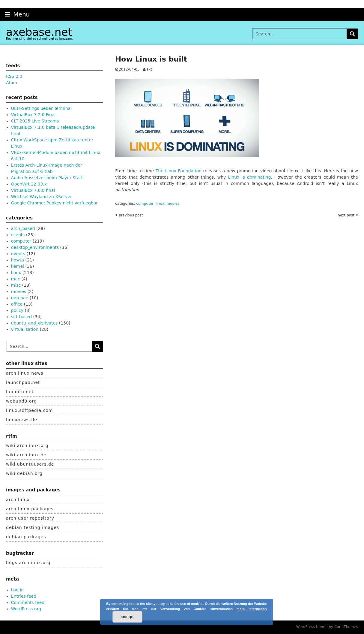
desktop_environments (35, 247)
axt (149, 69)
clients (18, 235)
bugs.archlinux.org (28, 563)
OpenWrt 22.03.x (29, 184)
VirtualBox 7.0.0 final (33, 190)
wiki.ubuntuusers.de (30, 464)
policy (17, 310)
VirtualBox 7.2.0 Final (33, 115)
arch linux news (25, 373)
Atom (12, 83)
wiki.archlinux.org (27, 445)
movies (173, 204)
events (18, 254)
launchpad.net (23, 382)
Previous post (131, 215)
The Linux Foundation (179, 171)
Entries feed (24, 596)
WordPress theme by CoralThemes (327, 627)
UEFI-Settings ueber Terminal (42, 108)
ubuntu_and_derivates (34, 323)
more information (252, 609)
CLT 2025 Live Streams (35, 121)
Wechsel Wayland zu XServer (42, 197)
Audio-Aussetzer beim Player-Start (47, 178)
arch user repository (30, 518)
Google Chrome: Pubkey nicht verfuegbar (54, 203)
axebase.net (39, 32)
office (17, 304)
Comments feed (28, 602)
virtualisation (25, 329)
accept (127, 617)
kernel (18, 266)
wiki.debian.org (24, 473)
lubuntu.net (20, 392)
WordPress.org (26, 609)
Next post (346, 215)
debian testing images (33, 527)
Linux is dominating (250, 177)
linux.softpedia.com (30, 410)
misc (16, 285)
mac (16, 279)
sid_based (21, 317)
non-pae (20, 298)
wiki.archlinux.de (26, 455)
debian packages (26, 537)
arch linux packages (30, 509)
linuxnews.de (22, 420)
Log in (17, 590)
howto (18, 260)
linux (160, 204)
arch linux (18, 500)
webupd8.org (21, 401)
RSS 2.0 (14, 76)
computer (145, 204)
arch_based (23, 228)
